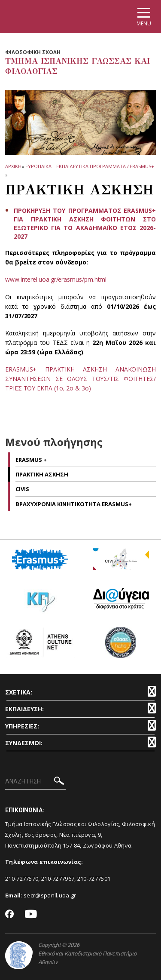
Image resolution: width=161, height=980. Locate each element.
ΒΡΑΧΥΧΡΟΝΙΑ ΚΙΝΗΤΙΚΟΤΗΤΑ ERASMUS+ (74, 504)
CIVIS (22, 489)
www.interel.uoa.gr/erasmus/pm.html (56, 279)
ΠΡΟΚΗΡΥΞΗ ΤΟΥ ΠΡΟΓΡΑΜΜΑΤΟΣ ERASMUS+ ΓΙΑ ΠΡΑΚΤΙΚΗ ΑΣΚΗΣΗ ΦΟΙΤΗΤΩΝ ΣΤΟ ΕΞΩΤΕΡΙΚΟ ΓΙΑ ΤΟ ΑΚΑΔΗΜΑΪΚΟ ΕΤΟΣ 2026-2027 (85, 223)
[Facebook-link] (10, 915)
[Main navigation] (144, 17)
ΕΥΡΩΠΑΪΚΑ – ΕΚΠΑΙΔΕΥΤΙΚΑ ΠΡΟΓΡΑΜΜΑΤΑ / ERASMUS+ (90, 166)
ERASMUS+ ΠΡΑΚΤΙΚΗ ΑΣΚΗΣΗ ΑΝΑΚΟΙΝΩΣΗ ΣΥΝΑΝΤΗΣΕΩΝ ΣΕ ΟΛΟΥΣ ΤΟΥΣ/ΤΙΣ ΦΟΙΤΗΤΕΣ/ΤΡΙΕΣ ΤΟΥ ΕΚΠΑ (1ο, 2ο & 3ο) (80, 378)
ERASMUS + (31, 460)
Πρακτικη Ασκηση (42, 474)
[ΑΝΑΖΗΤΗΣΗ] (35, 782)
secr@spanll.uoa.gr (50, 895)
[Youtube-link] (31, 914)
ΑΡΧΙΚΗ (13, 166)
